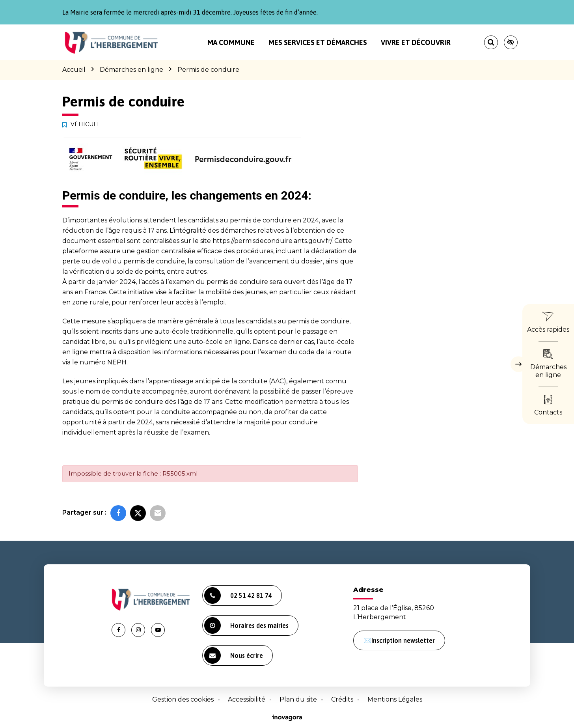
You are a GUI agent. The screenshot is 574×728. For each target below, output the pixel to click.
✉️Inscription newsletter (399, 640)
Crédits (342, 699)
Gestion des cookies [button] (183, 699)
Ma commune (231, 42)
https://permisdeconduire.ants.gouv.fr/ (272, 241)
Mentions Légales (395, 699)
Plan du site (298, 699)
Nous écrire (234, 655)
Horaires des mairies (246, 625)
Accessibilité (247, 699)
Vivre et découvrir (416, 42)
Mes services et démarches (318, 42)
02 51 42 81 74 (238, 595)
